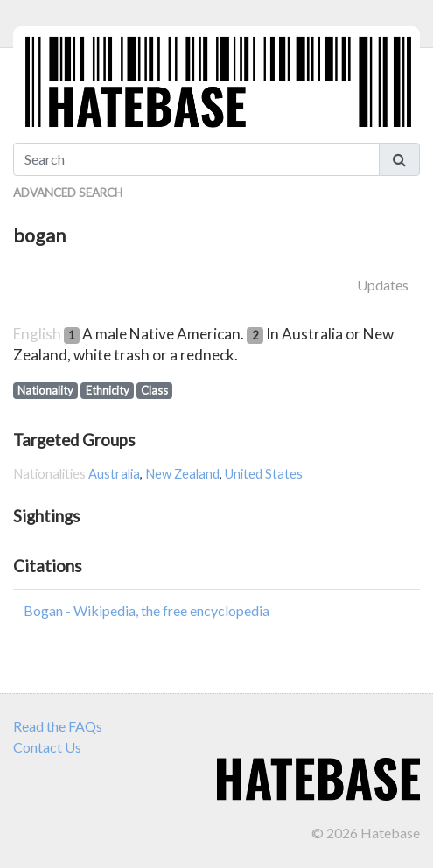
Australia (114, 474)
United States (264, 474)
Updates (383, 285)
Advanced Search (68, 192)
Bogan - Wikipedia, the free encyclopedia (147, 610)
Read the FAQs (58, 726)
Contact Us (47, 747)
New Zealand (182, 474)
